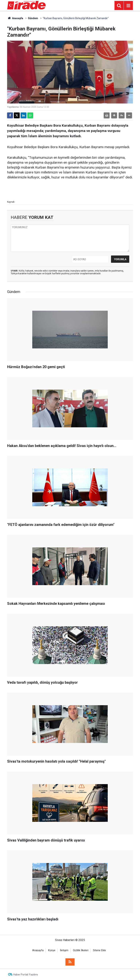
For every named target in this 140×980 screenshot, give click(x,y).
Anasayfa (15, 18)
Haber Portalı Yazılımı (26, 975)
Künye (52, 950)
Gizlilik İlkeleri (81, 950)
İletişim (64, 950)
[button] (114, 115)
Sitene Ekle (99, 950)
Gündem (33, 18)
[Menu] (128, 6)
